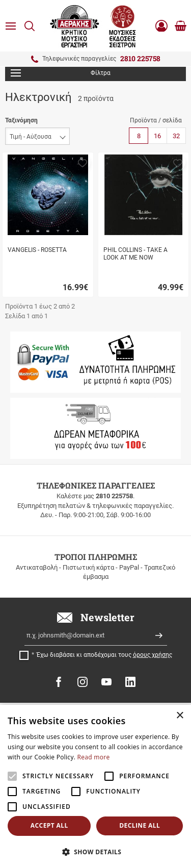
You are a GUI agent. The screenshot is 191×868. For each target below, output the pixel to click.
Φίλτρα (61, 73)
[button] (83, 162)
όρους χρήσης (153, 655)
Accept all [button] (49, 825)
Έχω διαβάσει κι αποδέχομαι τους (104, 655)
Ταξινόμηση (21, 120)
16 (157, 136)
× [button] (180, 716)
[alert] (95, 786)
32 (176, 136)
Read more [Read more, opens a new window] (94, 757)
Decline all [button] (140, 825)
